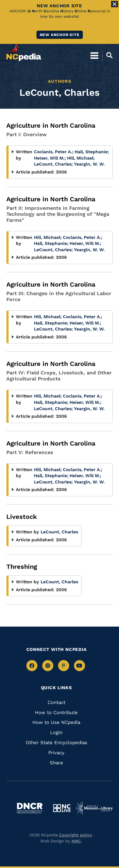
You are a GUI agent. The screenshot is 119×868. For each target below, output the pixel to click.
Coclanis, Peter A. (54, 152)
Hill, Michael (81, 158)
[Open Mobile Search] (107, 55)
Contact (56, 702)
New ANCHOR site (60, 35)
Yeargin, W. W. (89, 164)
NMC (76, 841)
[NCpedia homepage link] (24, 52)
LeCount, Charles (53, 164)
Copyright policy (76, 835)
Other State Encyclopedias (56, 743)
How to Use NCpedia (56, 722)
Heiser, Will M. (50, 158)
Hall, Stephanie (92, 152)
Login (56, 732)
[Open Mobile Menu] (94, 55)
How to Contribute (56, 713)
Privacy (56, 753)
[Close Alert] (115, 4)
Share (56, 763)
